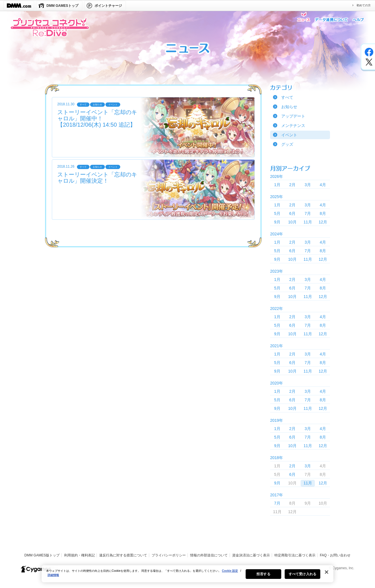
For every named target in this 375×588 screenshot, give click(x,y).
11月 (308, 222)
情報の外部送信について (209, 555)
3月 (308, 185)
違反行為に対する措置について (123, 555)
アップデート (293, 116)
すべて (287, 97)
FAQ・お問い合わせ (335, 555)
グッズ (287, 144)
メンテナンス (293, 126)
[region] (187, 578)
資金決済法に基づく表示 (251, 555)
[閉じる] (327, 576)
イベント (289, 135)
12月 (323, 222)
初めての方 (364, 5)
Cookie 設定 (230, 575)
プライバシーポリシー (169, 555)
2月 (292, 185)
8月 (323, 213)
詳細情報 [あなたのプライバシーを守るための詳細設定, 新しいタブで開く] (53, 579)
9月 (277, 222)
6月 (292, 213)
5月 (277, 213)
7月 (308, 213)
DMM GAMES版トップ (42, 555)
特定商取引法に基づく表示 (295, 555)
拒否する (263, 578)
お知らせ (289, 107)
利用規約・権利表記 (80, 555)
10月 (292, 222)
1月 (277, 185)
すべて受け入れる (302, 578)
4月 (323, 185)
